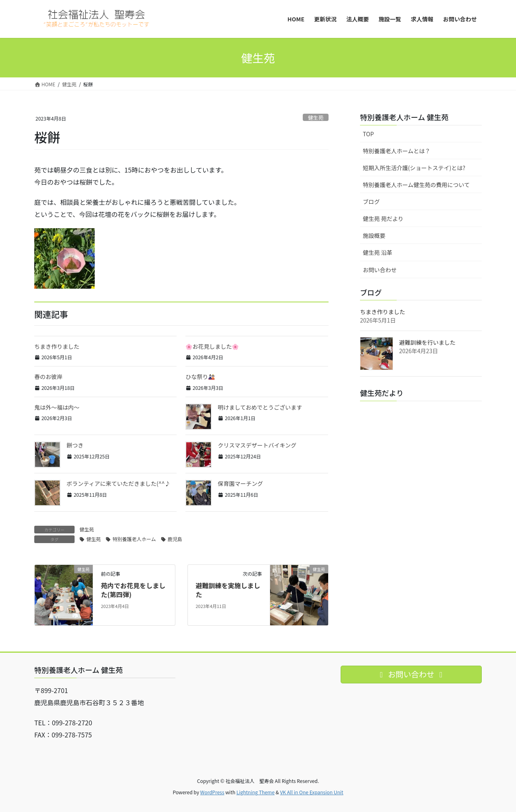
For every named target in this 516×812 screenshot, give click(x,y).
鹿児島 (175, 539)
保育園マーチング (240, 483)
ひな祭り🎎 (200, 377)
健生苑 (316, 118)
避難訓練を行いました (427, 342)
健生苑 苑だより (383, 219)
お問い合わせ (380, 270)
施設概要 (374, 235)
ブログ (371, 202)
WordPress (212, 792)
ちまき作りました (57, 346)
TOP (368, 134)
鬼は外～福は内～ (57, 407)
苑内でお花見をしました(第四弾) (133, 590)
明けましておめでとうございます (260, 407)
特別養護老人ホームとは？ (397, 151)
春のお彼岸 (48, 377)
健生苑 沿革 (378, 252)
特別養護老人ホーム (134, 539)
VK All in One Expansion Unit (312, 792)
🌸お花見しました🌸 (212, 346)
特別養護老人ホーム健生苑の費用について (416, 185)
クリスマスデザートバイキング (257, 445)
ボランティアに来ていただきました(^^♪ (118, 483)
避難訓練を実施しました (228, 590)
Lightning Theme (255, 792)
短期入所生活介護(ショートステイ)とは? (414, 168)
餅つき (75, 445)
